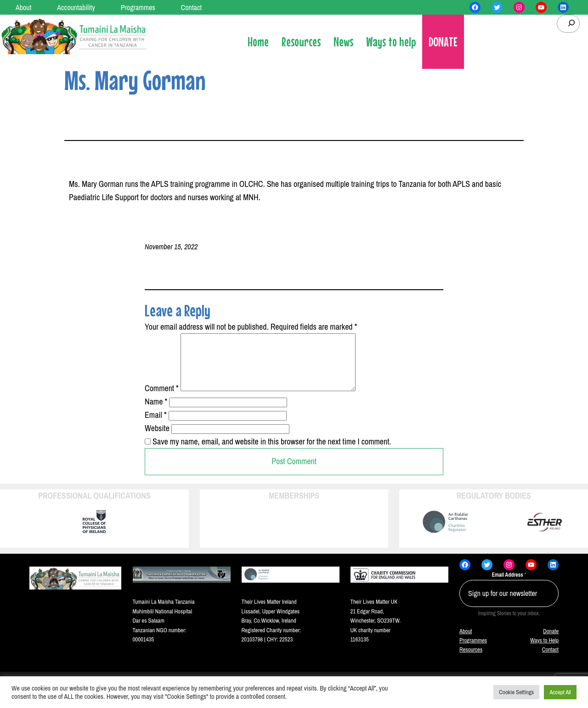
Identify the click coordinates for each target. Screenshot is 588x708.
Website (157, 439)
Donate (551, 642)
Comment (162, 399)
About (466, 642)
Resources (471, 660)
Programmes (473, 651)
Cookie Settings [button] (516, 692)
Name (156, 413)
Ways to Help (544, 651)
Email (156, 426)
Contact (550, 660)
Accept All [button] (560, 692)
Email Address (509, 586)
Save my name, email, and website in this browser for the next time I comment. (272, 452)
